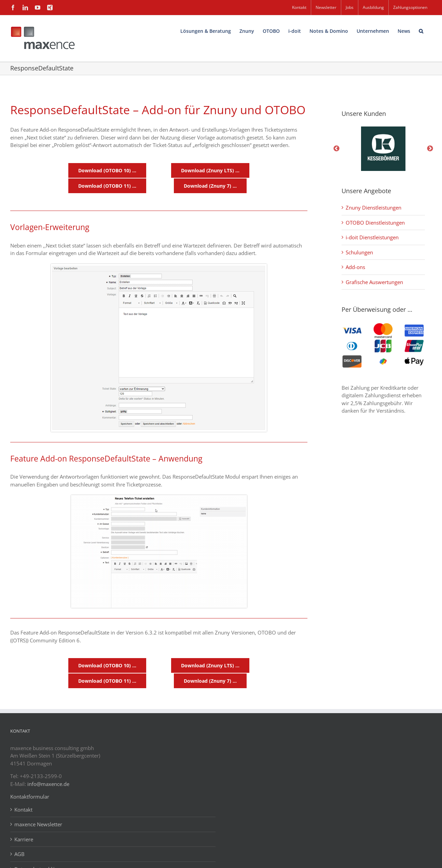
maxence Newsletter (38, 824)
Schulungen (359, 252)
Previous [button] (336, 149)
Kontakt (23, 810)
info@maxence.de (48, 784)
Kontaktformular (30, 797)
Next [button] (430, 149)
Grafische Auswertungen (374, 282)
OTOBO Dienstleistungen (375, 223)
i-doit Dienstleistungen (372, 237)
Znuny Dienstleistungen (374, 208)
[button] (421, 30)
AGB (19, 854)
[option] (383, 149)
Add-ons (355, 267)
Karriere (24, 839)
